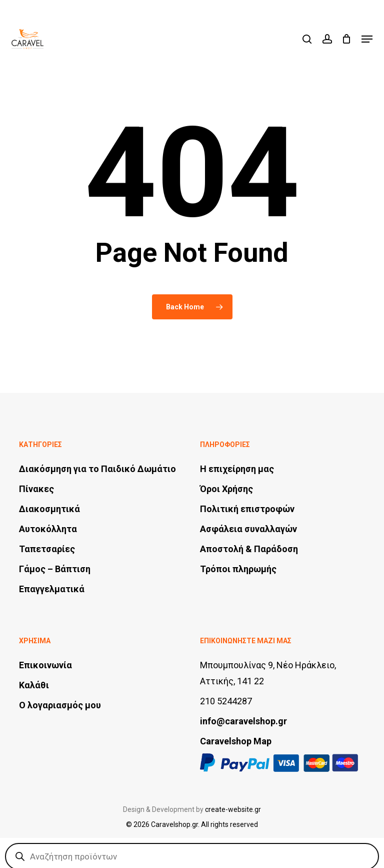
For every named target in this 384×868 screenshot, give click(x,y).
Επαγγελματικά (52, 589)
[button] (367, 39)
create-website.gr (233, 809)
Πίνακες (36, 489)
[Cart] (347, 39)
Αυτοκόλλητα (48, 529)
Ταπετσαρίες (47, 549)
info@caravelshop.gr (243, 721)
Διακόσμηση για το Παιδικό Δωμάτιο (97, 469)
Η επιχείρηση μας (237, 469)
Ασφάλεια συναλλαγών (248, 529)
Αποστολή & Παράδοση (249, 549)
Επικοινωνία (45, 665)
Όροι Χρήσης (226, 489)
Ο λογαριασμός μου (60, 705)
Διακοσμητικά (49, 509)
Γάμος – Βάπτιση (55, 569)
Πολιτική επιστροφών (247, 509)
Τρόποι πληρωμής (238, 569)
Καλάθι (34, 685)
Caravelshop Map (236, 741)
